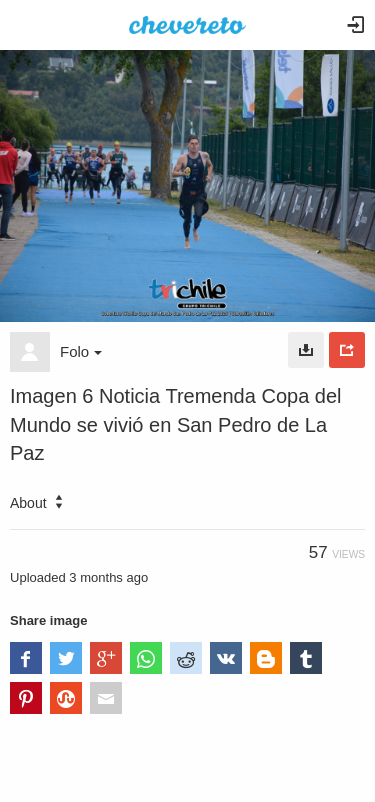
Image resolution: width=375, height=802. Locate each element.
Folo (81, 351)
